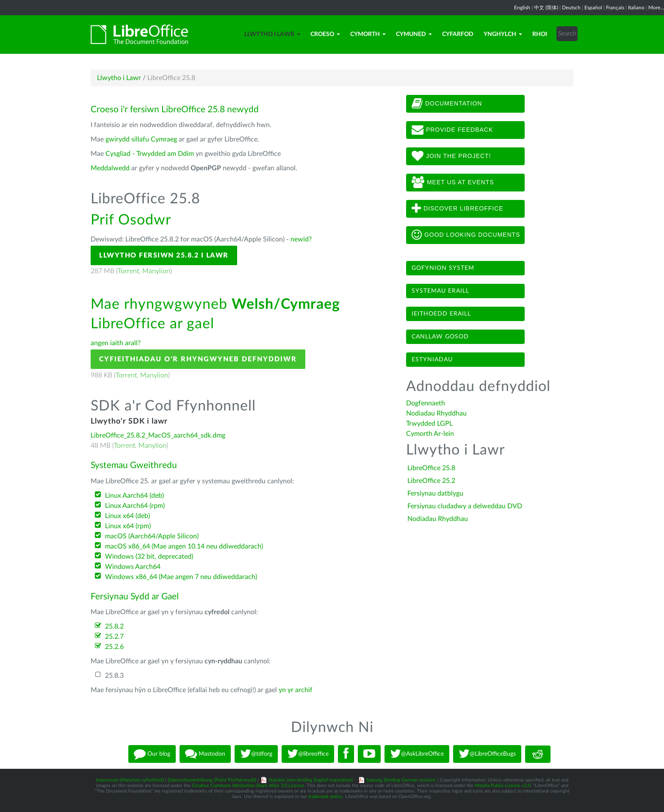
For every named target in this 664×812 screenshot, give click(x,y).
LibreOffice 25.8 (431, 468)
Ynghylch (503, 34)
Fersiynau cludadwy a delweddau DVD (465, 506)
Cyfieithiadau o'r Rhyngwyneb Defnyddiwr (198, 359)
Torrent (128, 271)
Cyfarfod (458, 34)
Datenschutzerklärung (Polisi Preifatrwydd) (212, 780)
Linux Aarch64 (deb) (134, 496)
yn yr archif (296, 690)
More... (656, 8)
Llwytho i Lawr (272, 34)
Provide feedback (452, 130)
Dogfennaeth (426, 403)
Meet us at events (453, 183)
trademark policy (325, 797)
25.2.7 (114, 637)
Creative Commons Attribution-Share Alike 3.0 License (248, 786)
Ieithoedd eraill (441, 314)
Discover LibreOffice (458, 209)
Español (593, 8)
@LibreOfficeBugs (487, 754)
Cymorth (368, 34)
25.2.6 (114, 647)
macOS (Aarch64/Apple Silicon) (152, 536)
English (522, 8)
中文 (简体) (546, 8)
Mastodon (205, 754)
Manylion (156, 271)
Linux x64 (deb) (127, 516)
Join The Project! (451, 156)
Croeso (325, 34)
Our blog (152, 754)
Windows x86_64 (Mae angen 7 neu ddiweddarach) (181, 577)
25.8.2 (114, 626)
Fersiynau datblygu (435, 493)
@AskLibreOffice (417, 754)
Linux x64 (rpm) (128, 526)
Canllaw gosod (440, 337)
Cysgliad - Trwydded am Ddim (150, 154)
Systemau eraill (440, 291)
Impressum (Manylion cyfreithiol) (130, 780)
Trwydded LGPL (429, 424)
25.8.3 (114, 676)
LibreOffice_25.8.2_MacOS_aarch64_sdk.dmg (158, 435)
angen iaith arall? (116, 343)
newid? (301, 239)
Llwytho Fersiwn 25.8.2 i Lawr (164, 255)
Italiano (636, 8)
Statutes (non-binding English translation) (311, 780)
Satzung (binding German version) (401, 780)
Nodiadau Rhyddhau (436, 413)
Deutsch (571, 8)
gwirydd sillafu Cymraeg (141, 139)
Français (615, 8)
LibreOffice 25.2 (431, 481)
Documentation (447, 104)
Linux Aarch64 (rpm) (135, 506)
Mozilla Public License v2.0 (503, 786)
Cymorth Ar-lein (430, 434)
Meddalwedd (110, 168)
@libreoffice (308, 754)
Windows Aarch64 (133, 567)
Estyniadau (432, 360)
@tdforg (256, 754)
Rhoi (540, 34)
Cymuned (414, 34)
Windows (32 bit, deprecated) (149, 557)
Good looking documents (466, 235)
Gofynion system (443, 268)
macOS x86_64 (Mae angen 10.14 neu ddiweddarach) (184, 546)
